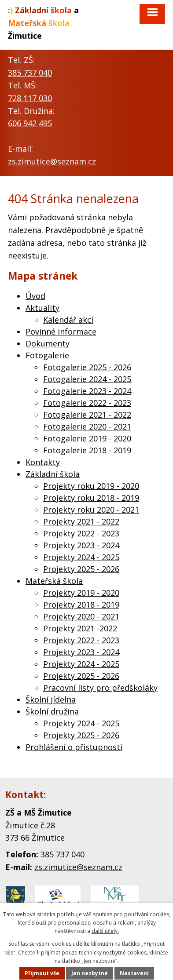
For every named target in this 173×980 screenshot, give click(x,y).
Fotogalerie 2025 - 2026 (87, 367)
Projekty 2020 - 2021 (81, 616)
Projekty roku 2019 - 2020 (91, 486)
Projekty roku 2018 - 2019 (91, 498)
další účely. (105, 931)
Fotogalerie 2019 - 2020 (87, 438)
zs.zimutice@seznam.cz (52, 161)
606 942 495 (30, 123)
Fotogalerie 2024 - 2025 (87, 379)
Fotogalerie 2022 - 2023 (87, 403)
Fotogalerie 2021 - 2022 (87, 415)
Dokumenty (48, 343)
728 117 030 (30, 98)
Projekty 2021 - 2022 (81, 521)
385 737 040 (30, 73)
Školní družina (52, 711)
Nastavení (134, 973)
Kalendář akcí (68, 320)
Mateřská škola (54, 581)
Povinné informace (61, 332)
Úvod (35, 296)
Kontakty (43, 462)
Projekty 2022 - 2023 (81, 533)
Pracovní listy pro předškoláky (100, 688)
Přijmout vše (42, 973)
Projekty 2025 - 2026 (81, 569)
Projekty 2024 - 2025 (81, 557)
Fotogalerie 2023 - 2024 (87, 391)
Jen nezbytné (90, 973)
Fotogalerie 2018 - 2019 (87, 450)
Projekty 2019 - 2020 (81, 593)
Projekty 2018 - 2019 (81, 605)
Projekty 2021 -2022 (80, 628)
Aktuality (42, 308)
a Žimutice (43, 23)
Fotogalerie (47, 355)
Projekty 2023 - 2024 (81, 545)
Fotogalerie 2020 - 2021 (87, 426)
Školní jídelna (51, 699)
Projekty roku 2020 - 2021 (91, 510)
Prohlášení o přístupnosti (74, 747)
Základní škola (53, 474)
